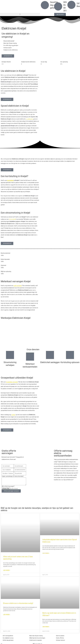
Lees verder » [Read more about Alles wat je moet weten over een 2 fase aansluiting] (7, 570)
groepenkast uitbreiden (12, 382)
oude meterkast (18, 286)
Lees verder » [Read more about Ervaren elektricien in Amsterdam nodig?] (7, 615)
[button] (20, 14)
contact (13, 415)
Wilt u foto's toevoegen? (8, 486)
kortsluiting (10, 180)
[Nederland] (40, 440)
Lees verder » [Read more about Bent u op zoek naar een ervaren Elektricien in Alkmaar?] (46, 627)
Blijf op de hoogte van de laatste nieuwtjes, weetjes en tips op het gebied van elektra (40, 509)
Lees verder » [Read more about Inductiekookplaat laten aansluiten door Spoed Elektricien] (46, 553)
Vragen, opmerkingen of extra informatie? (13, 476)
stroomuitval (12, 219)
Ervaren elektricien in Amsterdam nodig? (18, 603)
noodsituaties (30, 119)
